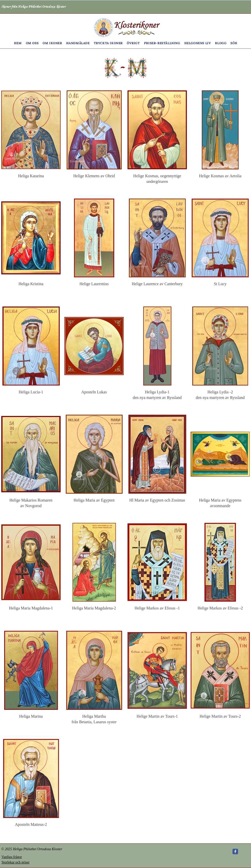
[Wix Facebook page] (235, 851)
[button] (32, 43)
